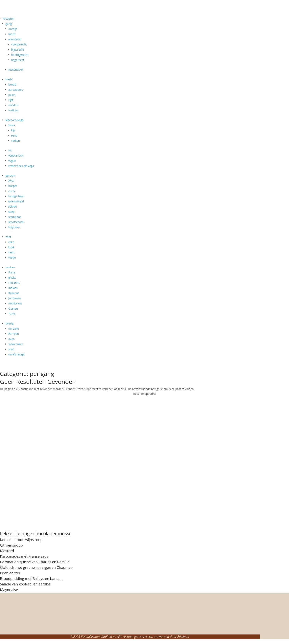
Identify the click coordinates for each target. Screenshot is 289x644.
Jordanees (15, 298)
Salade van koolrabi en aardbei (26, 584)
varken (15, 141)
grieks (12, 278)
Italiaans (14, 293)
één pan (14, 334)
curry (12, 191)
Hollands (14, 283)
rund (14, 135)
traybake (14, 227)
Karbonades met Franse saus (24, 556)
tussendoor (16, 70)
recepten (9, 19)
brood (12, 84)
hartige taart (16, 196)
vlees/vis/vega (15, 120)
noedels (13, 105)
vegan (12, 161)
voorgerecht (19, 44)
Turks (12, 314)
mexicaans (15, 303)
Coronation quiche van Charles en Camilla (35, 562)
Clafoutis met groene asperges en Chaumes (36, 567)
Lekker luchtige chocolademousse (36, 533)
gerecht (10, 176)
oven (12, 339)
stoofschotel (16, 222)
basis (9, 79)
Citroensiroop (11, 545)
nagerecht (18, 60)
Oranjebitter (10, 573)
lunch (12, 34)
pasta (12, 95)
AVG (11, 181)
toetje (12, 258)
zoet (8, 237)
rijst (11, 100)
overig (10, 323)
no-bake (14, 329)
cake (11, 242)
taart (11, 252)
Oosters (13, 309)
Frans (12, 272)
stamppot (15, 217)
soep (12, 212)
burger (13, 186)
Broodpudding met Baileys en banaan (31, 579)
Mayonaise (9, 590)
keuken (10, 267)
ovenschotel (16, 201)
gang (9, 24)
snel (11, 349)
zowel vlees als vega (21, 166)
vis (10, 150)
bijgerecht (18, 50)
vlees (12, 125)
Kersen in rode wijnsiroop (21, 540)
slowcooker (16, 344)
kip (13, 130)
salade (12, 206)
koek (11, 247)
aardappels (16, 90)
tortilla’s (13, 110)
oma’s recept (17, 354)
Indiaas (13, 288)
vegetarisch (16, 155)
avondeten (15, 39)
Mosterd (7, 551)
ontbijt (13, 29)
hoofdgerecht (20, 55)
